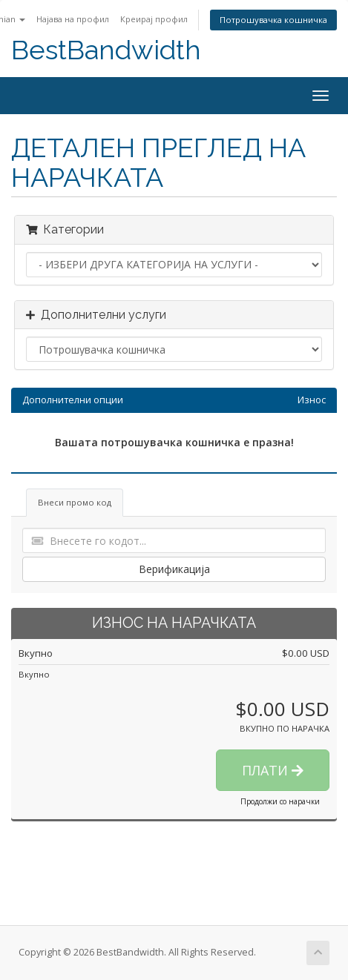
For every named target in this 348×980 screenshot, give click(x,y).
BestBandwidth (106, 50)
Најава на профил (73, 19)
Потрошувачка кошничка (273, 20)
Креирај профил (154, 19)
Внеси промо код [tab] (75, 502)
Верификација (174, 569)
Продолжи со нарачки (280, 801)
